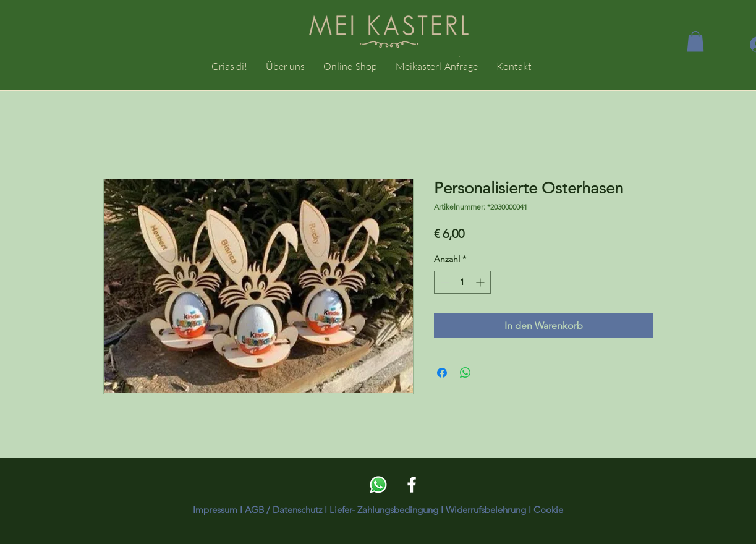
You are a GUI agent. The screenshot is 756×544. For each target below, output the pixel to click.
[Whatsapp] (378, 485)
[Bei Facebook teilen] (442, 373)
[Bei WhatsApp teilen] (465, 373)
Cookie (548, 510)
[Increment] (481, 282)
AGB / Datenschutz (283, 510)
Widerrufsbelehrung (487, 510)
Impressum (216, 510)
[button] (695, 41)
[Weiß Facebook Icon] (412, 485)
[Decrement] (444, 282)
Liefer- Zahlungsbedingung (383, 510)
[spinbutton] (462, 282)
